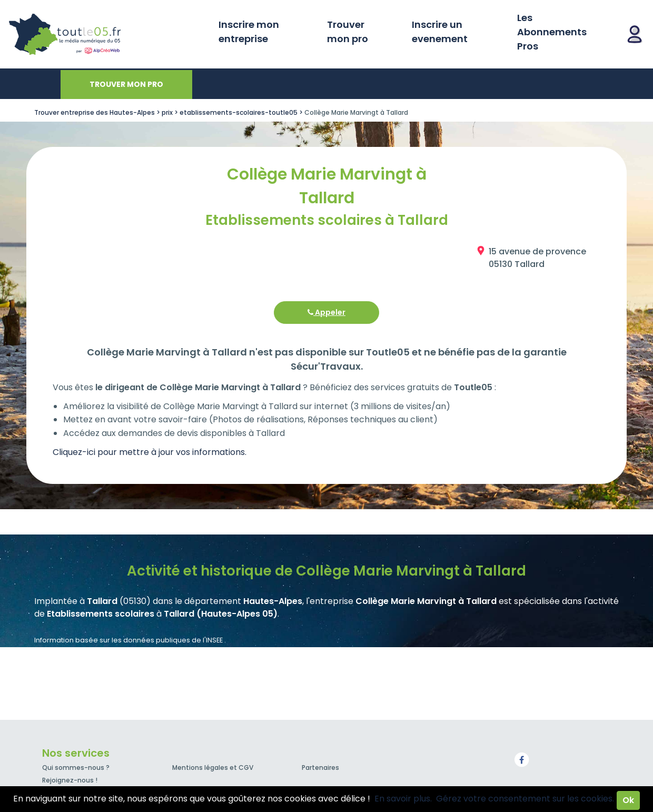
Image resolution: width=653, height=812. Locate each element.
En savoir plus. (403, 799)
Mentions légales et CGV (213, 768)
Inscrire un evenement (440, 32)
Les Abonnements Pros (552, 32)
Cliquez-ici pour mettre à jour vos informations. (150, 452)
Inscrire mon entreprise (249, 32)
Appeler (326, 312)
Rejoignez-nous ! (70, 780)
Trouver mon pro (348, 32)
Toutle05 (105, 34)
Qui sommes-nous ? (76, 768)
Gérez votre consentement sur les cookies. (525, 799)
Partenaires (320, 768)
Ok (628, 800)
